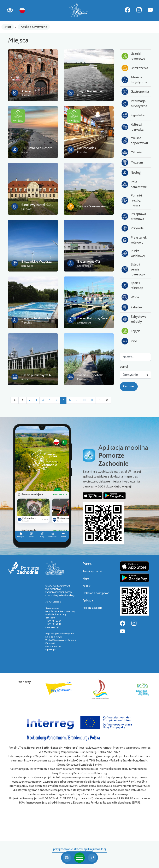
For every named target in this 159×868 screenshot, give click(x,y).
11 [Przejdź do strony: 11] (92, 400)
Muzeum (132, 162)
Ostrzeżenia (135, 68)
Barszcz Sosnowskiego (93, 206)
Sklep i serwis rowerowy (133, 269)
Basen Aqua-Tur (89, 261)
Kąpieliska (133, 115)
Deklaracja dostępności (96, 593)
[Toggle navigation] (79, 858)
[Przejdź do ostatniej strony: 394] (107, 400)
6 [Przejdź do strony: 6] (56, 400)
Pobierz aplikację (92, 608)
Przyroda (132, 228)
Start (8, 27)
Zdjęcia (131, 331)
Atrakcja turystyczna (134, 80)
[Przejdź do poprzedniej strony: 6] (22, 400)
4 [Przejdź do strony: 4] (43, 400)
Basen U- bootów (90, 375)
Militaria (132, 152)
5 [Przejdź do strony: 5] (50, 400)
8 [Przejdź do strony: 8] (70, 400)
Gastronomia (135, 92)
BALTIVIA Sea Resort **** (40, 148)
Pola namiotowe (134, 184)
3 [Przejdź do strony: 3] (36, 400)
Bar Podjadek (87, 148)
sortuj (124, 367)
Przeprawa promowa (134, 216)
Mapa (86, 579)
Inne (129, 341)
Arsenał (27, 91)
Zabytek (132, 307)
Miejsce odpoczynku (135, 140)
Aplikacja (88, 601)
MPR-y (86, 586)
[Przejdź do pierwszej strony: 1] (15, 400)
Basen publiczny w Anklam (40, 375)
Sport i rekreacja (132, 285)
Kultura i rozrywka (132, 127)
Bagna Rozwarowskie (92, 91)
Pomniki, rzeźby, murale (132, 200)
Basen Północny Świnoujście (97, 318)
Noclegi (131, 173)
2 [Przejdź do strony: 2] (30, 400)
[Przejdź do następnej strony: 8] (99, 400)
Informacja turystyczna (134, 103)
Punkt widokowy (133, 253)
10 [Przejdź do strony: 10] (84, 400)
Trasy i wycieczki (92, 571)
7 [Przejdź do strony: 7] (63, 400)
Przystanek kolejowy (134, 240)
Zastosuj (129, 386)
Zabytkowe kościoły (134, 319)
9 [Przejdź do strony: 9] (77, 400)
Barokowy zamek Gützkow (40, 205)
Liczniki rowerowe (133, 56)
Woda (130, 297)
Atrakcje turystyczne (34, 27)
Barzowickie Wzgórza (36, 261)
